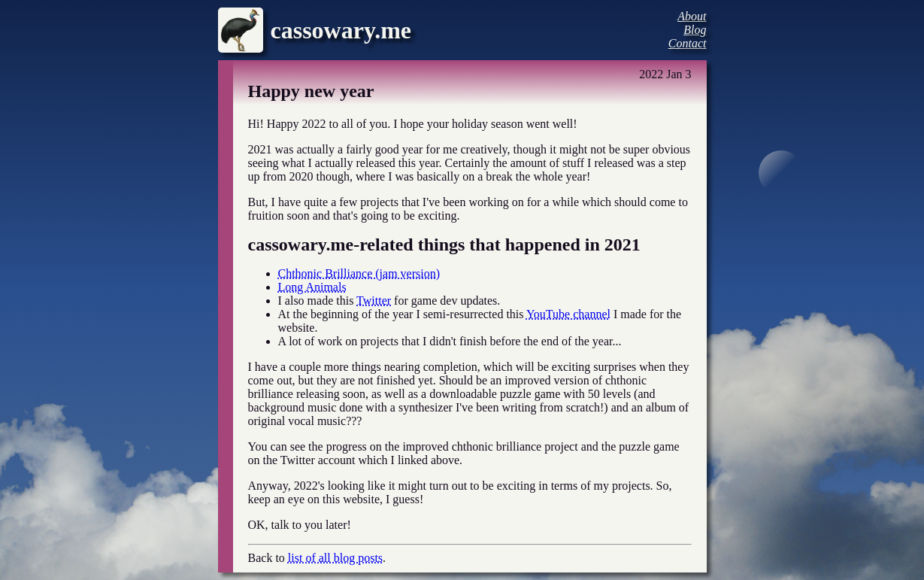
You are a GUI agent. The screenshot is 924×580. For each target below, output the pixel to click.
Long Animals (312, 287)
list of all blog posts (335, 558)
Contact (688, 43)
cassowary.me (341, 30)
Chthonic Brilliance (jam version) (359, 273)
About (692, 16)
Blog (695, 30)
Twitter (374, 301)
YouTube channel (568, 314)
